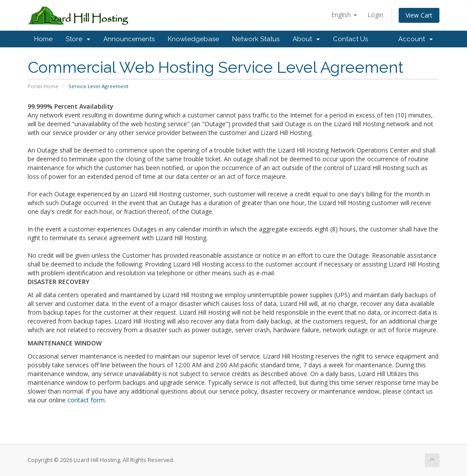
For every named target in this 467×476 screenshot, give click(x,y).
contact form (86, 400)
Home (43, 39)
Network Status (256, 39)
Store (78, 39)
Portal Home (43, 86)
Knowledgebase (193, 39)
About (306, 39)
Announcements (129, 39)
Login (375, 15)
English (344, 15)
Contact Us (350, 39)
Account (416, 39)
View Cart (419, 15)
